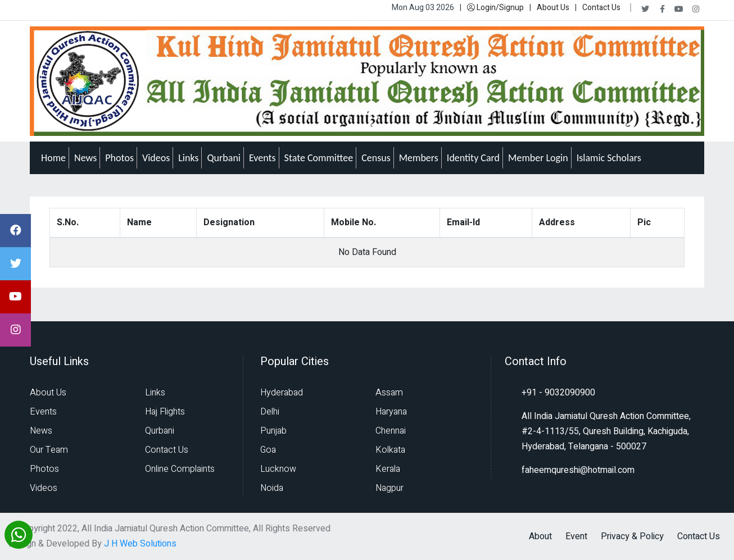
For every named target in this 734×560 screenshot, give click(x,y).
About (540, 536)
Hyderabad (282, 393)
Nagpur (389, 488)
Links (188, 158)
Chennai (391, 431)
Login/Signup (495, 8)
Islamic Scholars (609, 158)
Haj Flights (165, 412)
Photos (119, 158)
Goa (268, 450)
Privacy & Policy (632, 536)
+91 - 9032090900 (558, 393)
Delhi (270, 412)
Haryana (391, 412)
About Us (553, 8)
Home (53, 158)
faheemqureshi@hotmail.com (578, 470)
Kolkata (390, 450)
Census (376, 158)
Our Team (49, 450)
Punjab (273, 431)
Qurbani (224, 158)
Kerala (388, 469)
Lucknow (278, 469)
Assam (389, 393)
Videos (156, 158)
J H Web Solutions (140, 544)
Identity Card (473, 158)
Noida (272, 488)
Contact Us (601, 8)
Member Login (538, 158)
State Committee (319, 158)
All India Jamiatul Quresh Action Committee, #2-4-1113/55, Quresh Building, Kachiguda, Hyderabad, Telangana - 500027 (606, 431)
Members (419, 158)
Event (576, 536)
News (85, 158)
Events (262, 158)
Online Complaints (180, 469)
